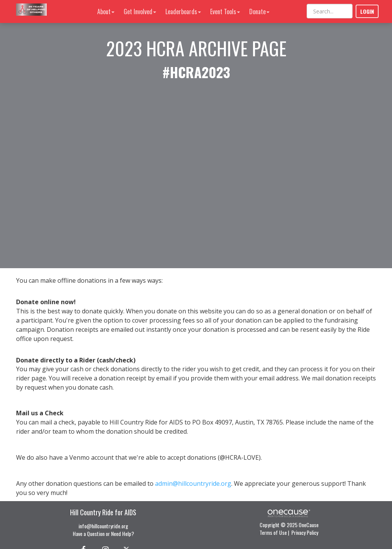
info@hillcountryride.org (103, 526)
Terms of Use (273, 532)
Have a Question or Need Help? (103, 533)
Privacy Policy (305, 532)
